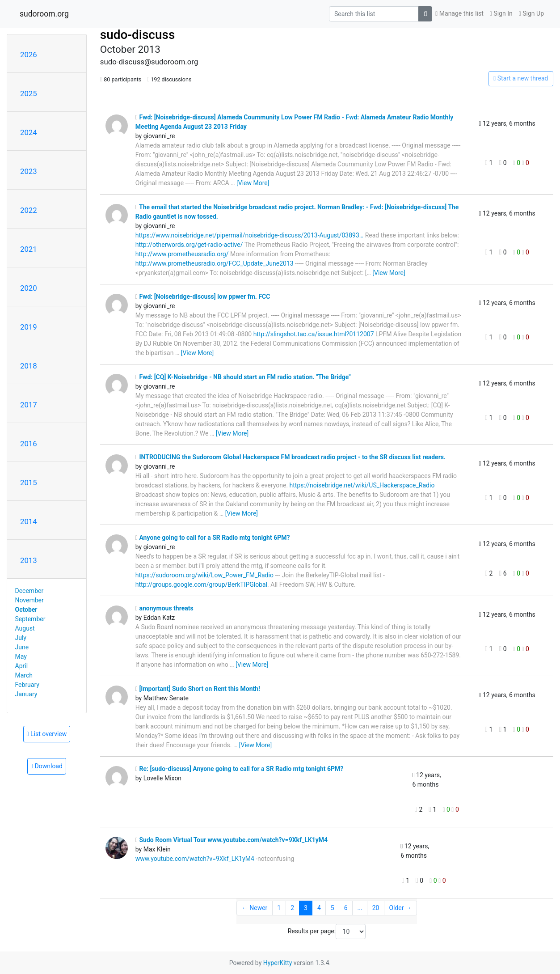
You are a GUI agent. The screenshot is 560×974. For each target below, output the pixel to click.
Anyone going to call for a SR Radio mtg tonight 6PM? (213, 538)
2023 (29, 171)
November (29, 600)
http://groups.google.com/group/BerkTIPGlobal (201, 584)
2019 (29, 327)
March (24, 675)
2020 (29, 288)
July (21, 638)
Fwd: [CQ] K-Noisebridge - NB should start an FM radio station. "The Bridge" (243, 377)
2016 (29, 444)
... (360, 908)
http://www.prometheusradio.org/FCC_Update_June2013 (215, 263)
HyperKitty (278, 963)
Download (47, 766)
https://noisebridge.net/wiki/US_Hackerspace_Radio (362, 485)
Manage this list (459, 13)
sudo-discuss (138, 35)
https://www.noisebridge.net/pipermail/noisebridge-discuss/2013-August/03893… (249, 235)
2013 (29, 560)
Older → (400, 908)
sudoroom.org (44, 14)
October (26, 610)
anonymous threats (164, 608)
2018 (29, 366)
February (27, 685)
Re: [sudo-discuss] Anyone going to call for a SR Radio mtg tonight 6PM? (239, 769)
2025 (29, 93)
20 (376, 908)
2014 (29, 521)
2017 (29, 405)
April (22, 666)
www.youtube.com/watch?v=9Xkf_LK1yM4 (195, 859)
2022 (29, 210)
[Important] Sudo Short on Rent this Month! (198, 689)
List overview (47, 734)
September (30, 619)
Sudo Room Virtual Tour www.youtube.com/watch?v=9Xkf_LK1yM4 (232, 840)
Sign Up (531, 13)
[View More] (253, 183)
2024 (29, 132)
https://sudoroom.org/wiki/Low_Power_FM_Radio (204, 575)
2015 (29, 483)
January (26, 694)
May (21, 656)
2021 (29, 249)
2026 (29, 55)
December (29, 591)
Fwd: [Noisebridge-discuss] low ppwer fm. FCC (203, 296)
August (25, 628)
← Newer (255, 908)
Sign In (501, 13)
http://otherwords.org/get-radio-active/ (189, 245)
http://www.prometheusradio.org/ (182, 254)
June (22, 647)
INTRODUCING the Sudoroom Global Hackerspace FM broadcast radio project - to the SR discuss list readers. (291, 457)
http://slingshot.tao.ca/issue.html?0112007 (314, 334)
